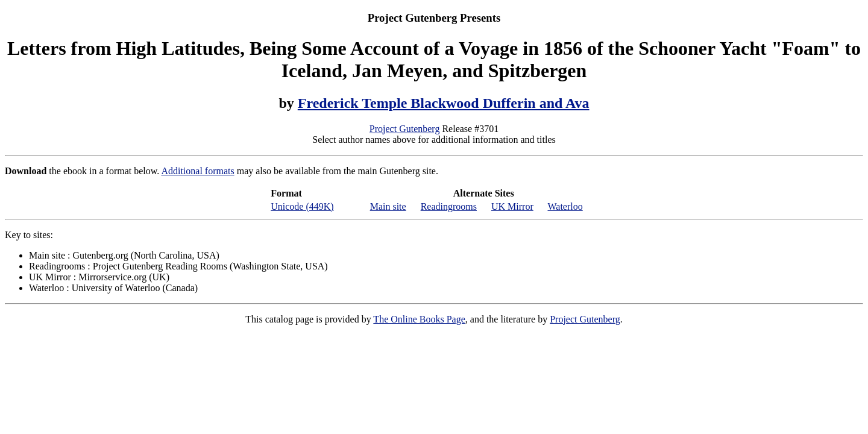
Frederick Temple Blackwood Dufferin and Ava (444, 103)
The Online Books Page (419, 319)
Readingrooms (449, 206)
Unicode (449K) (302, 206)
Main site (388, 206)
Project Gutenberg (405, 129)
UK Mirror (512, 206)
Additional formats (197, 171)
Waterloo (565, 206)
